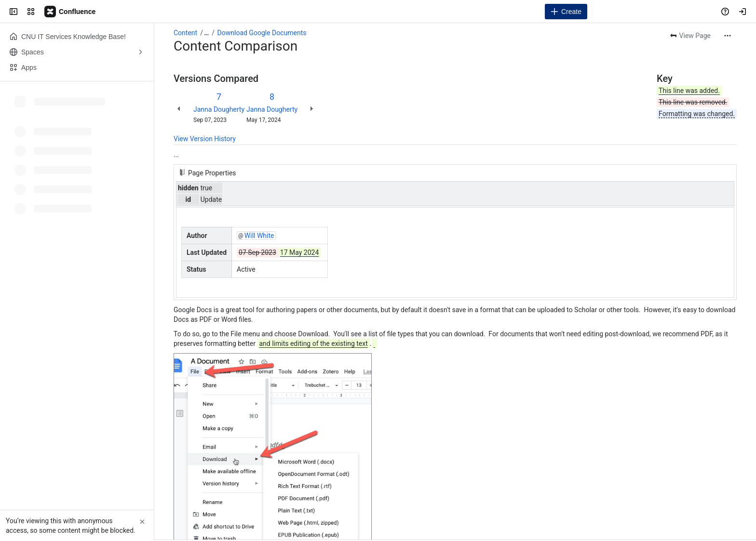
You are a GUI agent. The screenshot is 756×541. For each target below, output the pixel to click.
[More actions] (728, 36)
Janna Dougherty (219, 109)
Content (185, 33)
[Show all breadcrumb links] (206, 33)
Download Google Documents (262, 33)
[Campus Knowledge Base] (70, 12)
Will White (259, 236)
